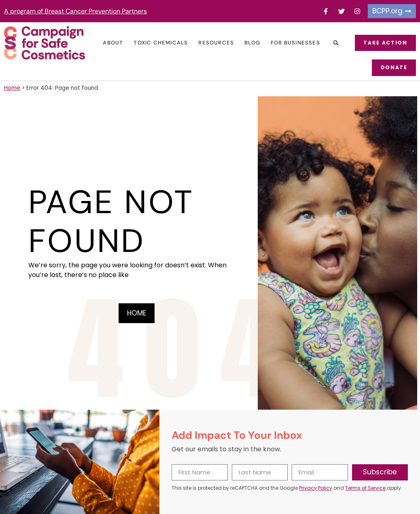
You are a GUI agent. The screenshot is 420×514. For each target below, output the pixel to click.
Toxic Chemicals (159, 43)
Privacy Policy (316, 488)
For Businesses (293, 43)
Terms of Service (365, 488)
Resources (214, 43)
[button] (334, 43)
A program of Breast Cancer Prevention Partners (75, 11)
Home (12, 88)
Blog (250, 43)
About (111, 43)
